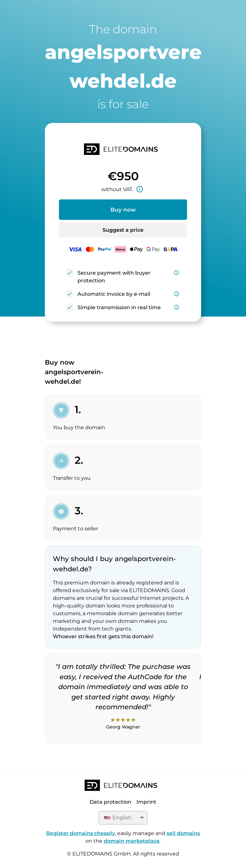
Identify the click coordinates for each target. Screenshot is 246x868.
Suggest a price (123, 230)
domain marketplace (132, 841)
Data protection (111, 802)
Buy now (123, 210)
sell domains (183, 833)
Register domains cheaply (81, 833)
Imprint (146, 802)
